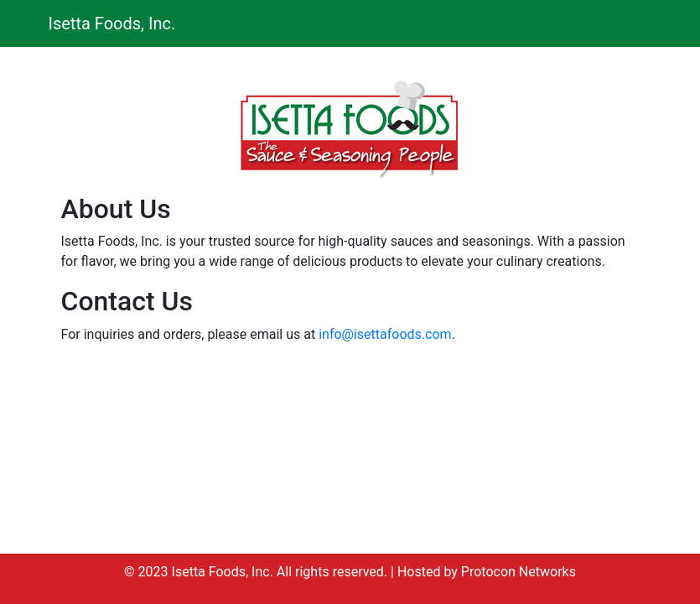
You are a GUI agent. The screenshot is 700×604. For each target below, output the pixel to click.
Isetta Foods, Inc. (112, 23)
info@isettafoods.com (385, 334)
